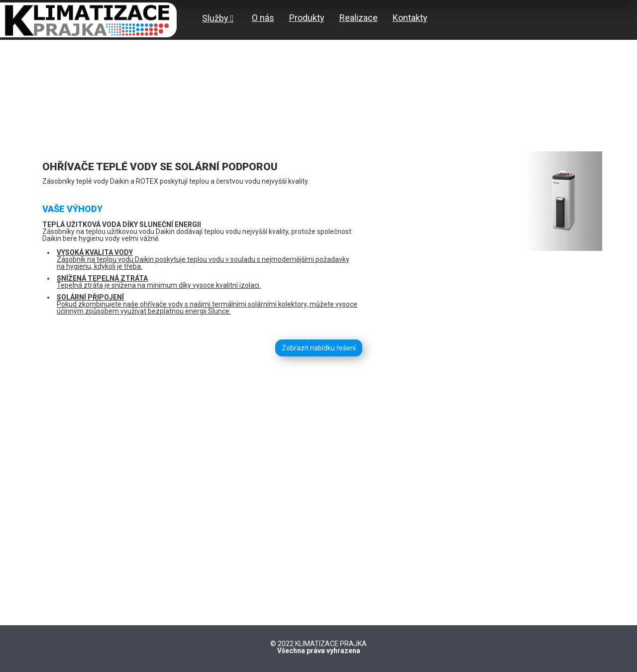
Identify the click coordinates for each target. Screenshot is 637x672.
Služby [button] (218, 18)
